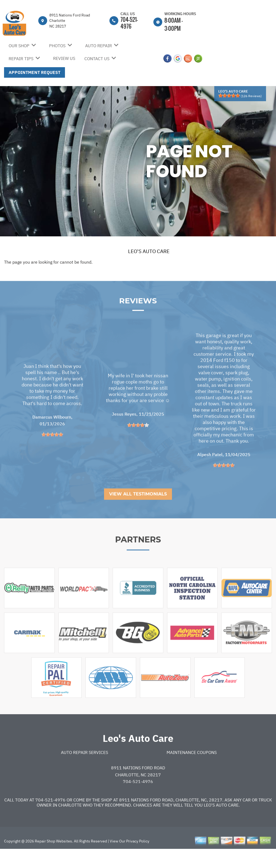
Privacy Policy (138, 858)
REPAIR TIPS (21, 59)
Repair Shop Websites (53, 858)
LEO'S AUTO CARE (149, 251)
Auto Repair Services (84, 769)
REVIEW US (64, 58)
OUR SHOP (19, 46)
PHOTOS (57, 46)
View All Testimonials (138, 511)
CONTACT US (97, 59)
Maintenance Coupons (192, 769)
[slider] (229, 96)
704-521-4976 (129, 23)
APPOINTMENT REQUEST (34, 72)
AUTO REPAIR (99, 46)
